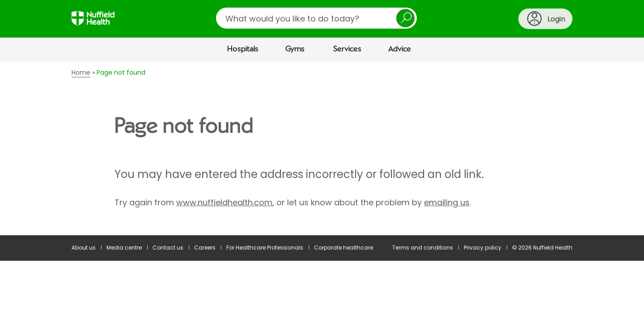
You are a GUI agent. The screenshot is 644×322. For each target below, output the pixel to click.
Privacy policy (483, 248)
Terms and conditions (423, 248)
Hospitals (243, 49)
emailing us (447, 202)
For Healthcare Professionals (265, 248)
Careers (205, 248)
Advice (400, 49)
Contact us (168, 248)
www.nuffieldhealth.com (224, 202)
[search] (316, 18)
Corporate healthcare (343, 248)
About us (84, 248)
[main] (322, 148)
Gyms (295, 49)
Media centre (124, 248)
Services (347, 49)
